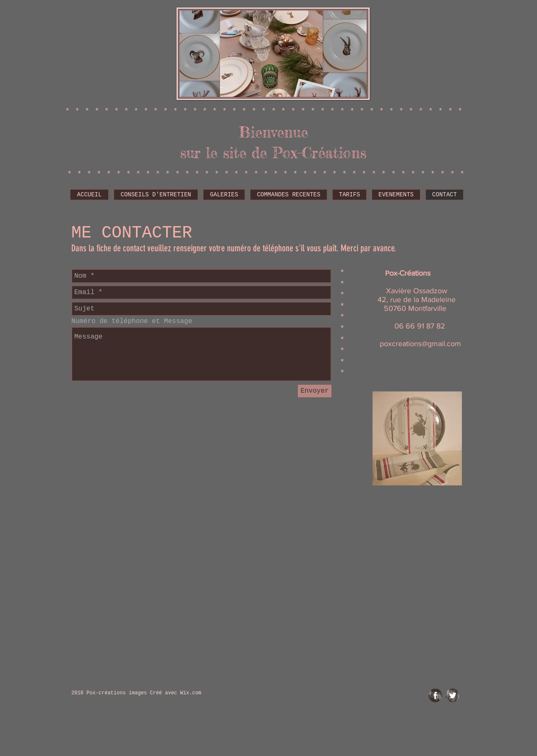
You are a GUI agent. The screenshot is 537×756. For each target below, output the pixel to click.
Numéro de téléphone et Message (132, 321)
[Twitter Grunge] (452, 695)
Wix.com (190, 693)
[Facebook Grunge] (435, 695)
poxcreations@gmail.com (420, 344)
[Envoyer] (315, 391)
